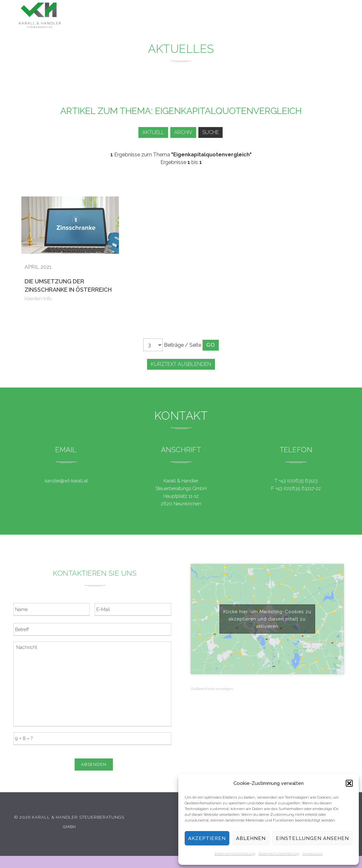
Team (268, 17)
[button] (349, 783)
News (213, 16)
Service (241, 17)
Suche (212, 132)
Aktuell (150, 132)
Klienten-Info (38, 299)
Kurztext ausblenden (181, 364)
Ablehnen (251, 838)
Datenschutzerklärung (235, 854)
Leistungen (180, 16)
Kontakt (296, 19)
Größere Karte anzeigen (212, 689)
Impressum (313, 854)
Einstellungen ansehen (312, 838)
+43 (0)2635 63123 (298, 481)
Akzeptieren (207, 838)
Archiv (182, 132)
